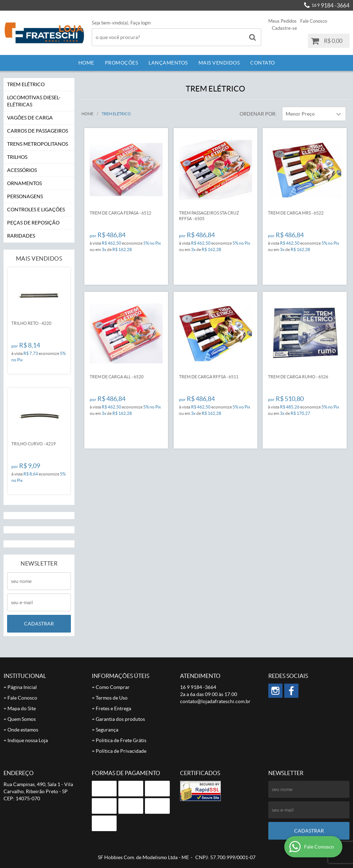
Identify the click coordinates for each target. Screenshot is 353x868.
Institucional (25, 676)
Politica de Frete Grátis (121, 740)
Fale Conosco (314, 21)
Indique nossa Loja (28, 740)
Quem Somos (22, 719)
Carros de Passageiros (38, 131)
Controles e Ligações (36, 210)
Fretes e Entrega (113, 708)
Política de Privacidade (121, 751)
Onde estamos (23, 730)
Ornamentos (24, 183)
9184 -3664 (330, 5)
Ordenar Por (257, 114)
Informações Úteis (121, 676)
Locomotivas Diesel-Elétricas (34, 101)
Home (86, 63)
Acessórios (22, 170)
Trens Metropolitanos (38, 144)
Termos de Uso (112, 698)
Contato (263, 63)
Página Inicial (22, 687)
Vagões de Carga (30, 118)
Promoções (122, 63)
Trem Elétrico (26, 84)
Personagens (25, 196)
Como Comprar (113, 687)
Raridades (21, 236)
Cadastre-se (284, 28)
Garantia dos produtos (120, 719)
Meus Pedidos (282, 21)
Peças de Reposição (33, 223)
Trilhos (17, 157)
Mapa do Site (22, 708)
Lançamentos (168, 63)
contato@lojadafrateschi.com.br (215, 701)
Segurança (107, 730)
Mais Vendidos (219, 63)
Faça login (141, 23)
